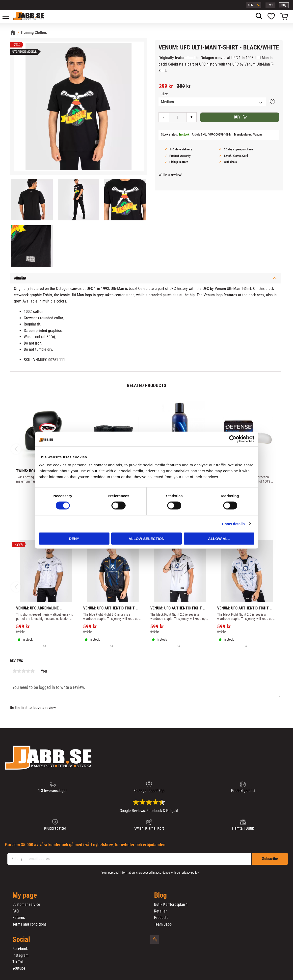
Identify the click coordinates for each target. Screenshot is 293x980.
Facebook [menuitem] (20, 949)
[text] (166, 86)
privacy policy (190, 873)
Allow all (219, 538)
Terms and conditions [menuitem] (29, 924)
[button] (8, 16)
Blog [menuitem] (160, 895)
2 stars (19, 671)
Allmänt (20, 278)
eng (284, 5)
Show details (233, 524)
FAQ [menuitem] (16, 911)
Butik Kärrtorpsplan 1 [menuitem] (171, 905)
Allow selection (146, 538)
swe (270, 5)
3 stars (24, 671)
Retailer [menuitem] (160, 911)
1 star (15, 671)
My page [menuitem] (25, 895)
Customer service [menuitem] (26, 905)
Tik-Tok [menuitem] (18, 962)
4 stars (28, 671)
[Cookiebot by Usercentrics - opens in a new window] (233, 439)
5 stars (32, 671)
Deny (74, 538)
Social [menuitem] (21, 940)
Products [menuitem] (161, 918)
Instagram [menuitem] (20, 956)
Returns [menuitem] (19, 918)
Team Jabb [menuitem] (163, 924)
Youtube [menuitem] (19, 968)
